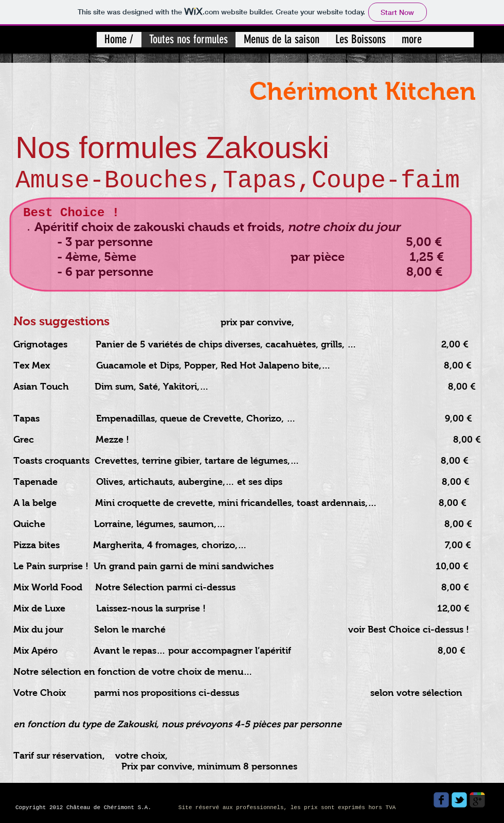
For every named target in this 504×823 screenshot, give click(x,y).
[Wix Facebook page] (441, 800)
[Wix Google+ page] (477, 800)
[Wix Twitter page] (459, 800)
